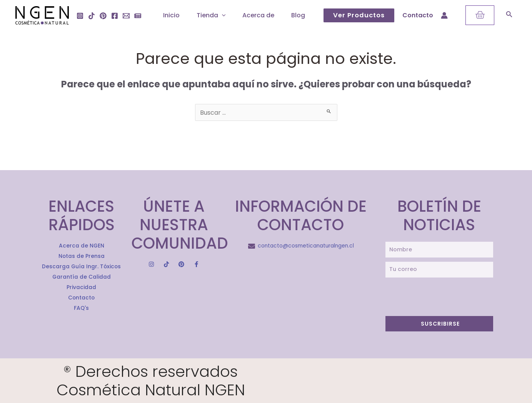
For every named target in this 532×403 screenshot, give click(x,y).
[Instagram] (80, 16)
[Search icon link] (509, 16)
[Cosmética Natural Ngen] (42, 15)
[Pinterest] (103, 16)
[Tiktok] (92, 16)
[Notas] (138, 16)
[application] (219, 15)
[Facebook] (115, 16)
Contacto (418, 15)
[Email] (126, 16)
